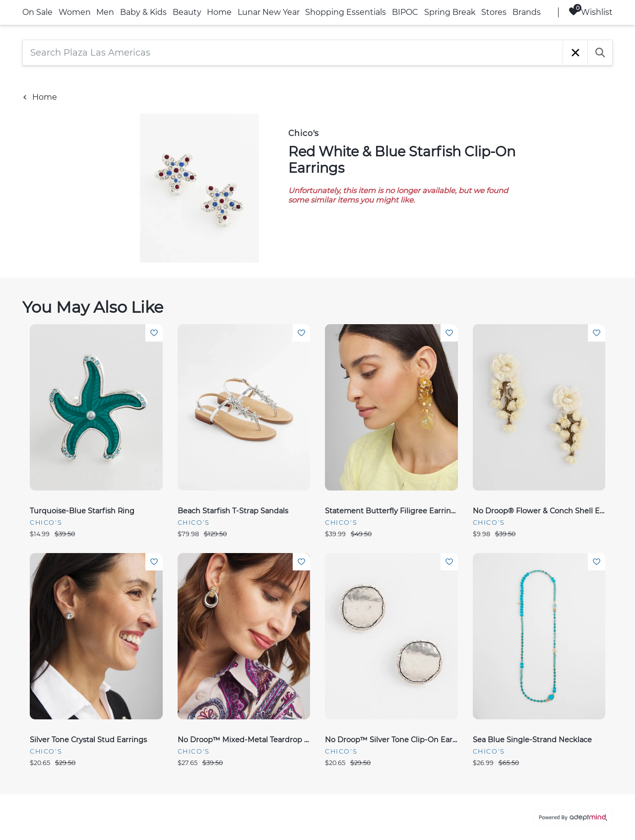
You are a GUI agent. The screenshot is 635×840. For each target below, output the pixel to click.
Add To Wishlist (154, 333)
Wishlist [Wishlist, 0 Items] (591, 12)
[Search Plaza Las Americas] (293, 53)
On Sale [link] (37, 12)
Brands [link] (527, 12)
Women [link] (75, 12)
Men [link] (105, 12)
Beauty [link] (187, 12)
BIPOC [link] (405, 12)
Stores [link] (494, 12)
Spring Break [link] (450, 12)
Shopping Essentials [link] (346, 12)
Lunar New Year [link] (269, 12)
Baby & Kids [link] (143, 12)
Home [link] (219, 12)
